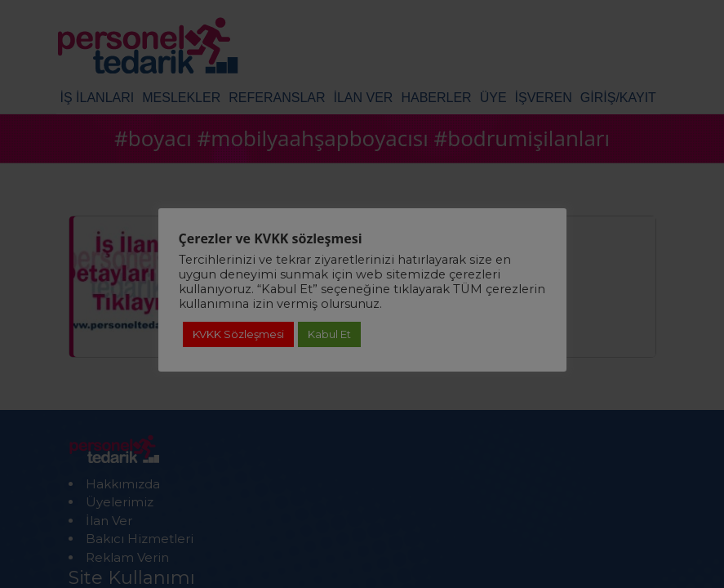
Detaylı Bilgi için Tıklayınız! (362, 497)
